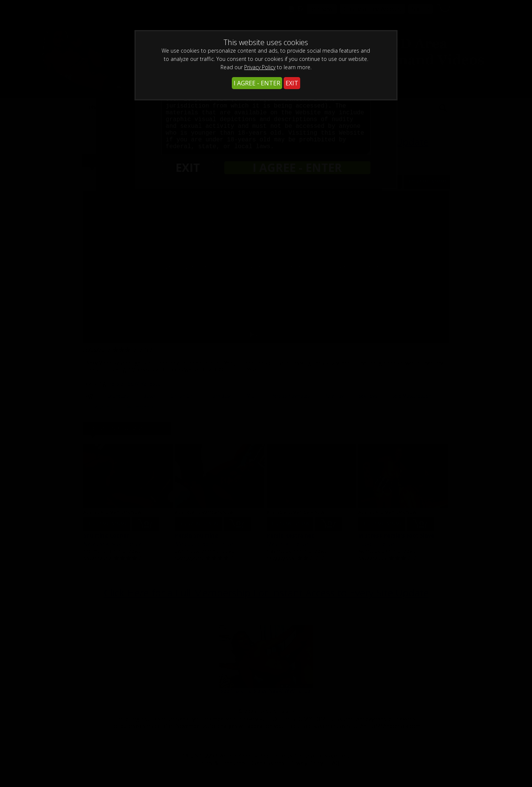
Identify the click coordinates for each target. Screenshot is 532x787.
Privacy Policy (260, 67)
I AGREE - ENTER (257, 83)
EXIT (292, 83)
